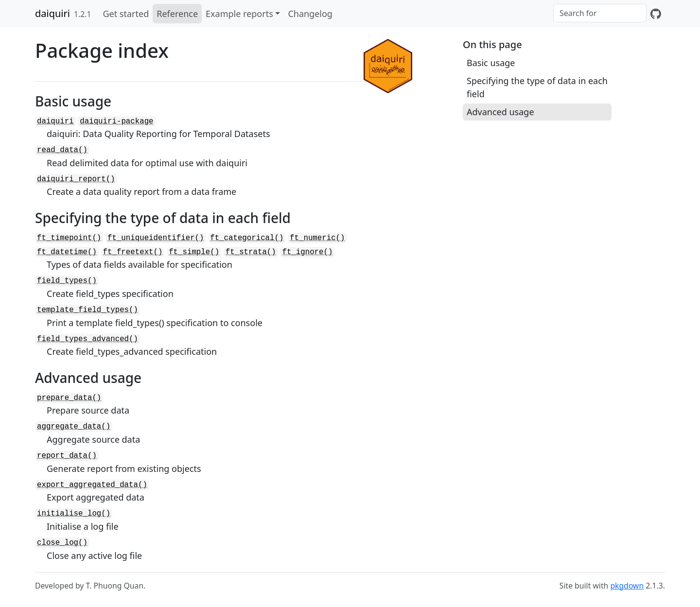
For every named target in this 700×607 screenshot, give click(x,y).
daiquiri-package (116, 121)
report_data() (67, 456)
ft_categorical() (247, 238)
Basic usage (491, 63)
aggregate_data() (74, 427)
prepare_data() (69, 398)
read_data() (62, 150)
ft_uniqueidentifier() (156, 238)
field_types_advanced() (87, 339)
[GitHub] (656, 14)
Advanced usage (500, 112)
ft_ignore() (307, 252)
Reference (177, 14)
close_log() (62, 543)
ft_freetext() (133, 252)
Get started (126, 14)
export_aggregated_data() (92, 485)
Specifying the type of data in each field (537, 87)
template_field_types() (87, 310)
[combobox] (600, 13)
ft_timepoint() (69, 238)
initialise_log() (74, 514)
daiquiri (52, 13)
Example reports (239, 14)
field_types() (67, 281)
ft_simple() (194, 252)
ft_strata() (251, 252)
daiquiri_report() (76, 179)
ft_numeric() (317, 238)
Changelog (310, 14)
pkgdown (627, 586)
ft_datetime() (67, 252)
